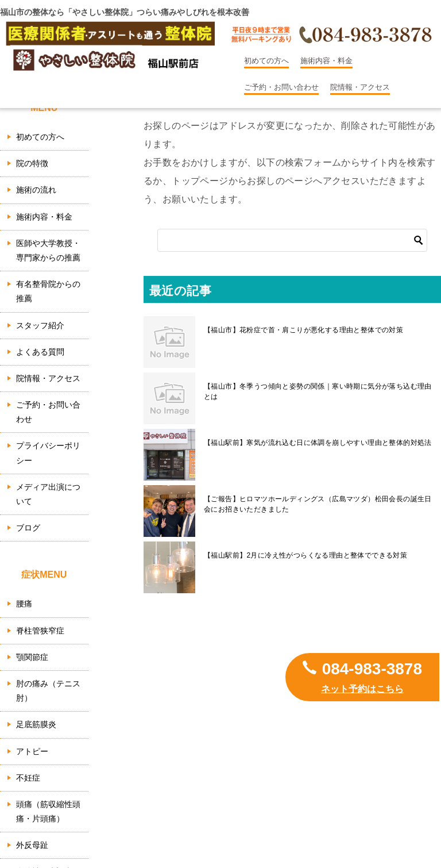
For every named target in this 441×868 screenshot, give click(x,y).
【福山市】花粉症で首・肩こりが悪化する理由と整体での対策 (303, 330)
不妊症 (28, 778)
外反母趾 (32, 845)
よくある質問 (40, 352)
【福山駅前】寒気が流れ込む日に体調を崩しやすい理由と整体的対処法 (318, 443)
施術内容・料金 (326, 61)
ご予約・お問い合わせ (281, 87)
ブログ (28, 528)
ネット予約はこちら (362, 689)
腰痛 (24, 604)
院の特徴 (32, 163)
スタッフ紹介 (40, 325)
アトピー (32, 751)
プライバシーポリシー (48, 453)
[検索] (292, 240)
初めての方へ (266, 61)
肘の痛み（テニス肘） (48, 691)
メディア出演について (48, 494)
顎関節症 (32, 657)
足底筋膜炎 (36, 724)
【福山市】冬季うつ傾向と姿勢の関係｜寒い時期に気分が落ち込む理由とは (318, 391)
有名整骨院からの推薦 (48, 291)
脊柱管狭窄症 (40, 631)
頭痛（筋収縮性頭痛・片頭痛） (48, 811)
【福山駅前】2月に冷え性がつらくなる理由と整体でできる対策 (305, 555)
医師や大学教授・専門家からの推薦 (48, 250)
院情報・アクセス (360, 87)
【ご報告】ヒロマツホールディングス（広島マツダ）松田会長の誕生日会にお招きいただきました (318, 504)
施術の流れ (36, 190)
